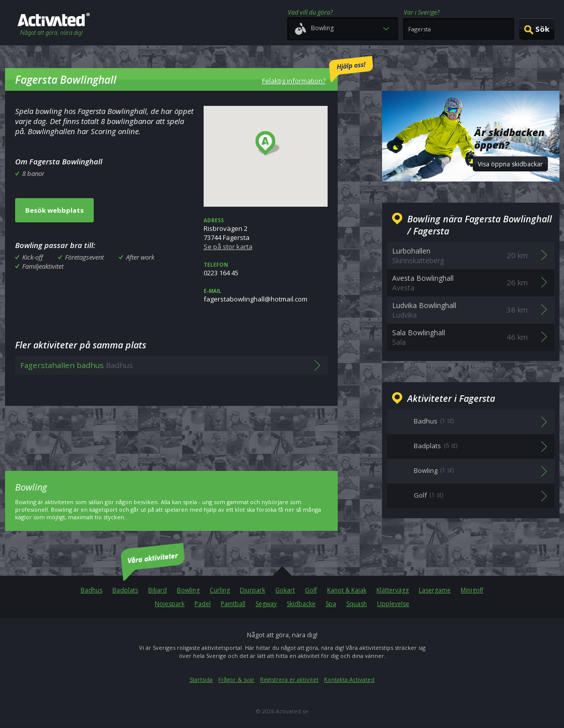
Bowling (188, 590)
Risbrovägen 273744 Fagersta (266, 234)
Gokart (285, 590)
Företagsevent (84, 257)
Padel (203, 604)
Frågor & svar (236, 679)
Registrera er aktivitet (289, 679)
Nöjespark (170, 604)
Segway (266, 604)
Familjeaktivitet (43, 266)
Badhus (91, 590)
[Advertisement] (171, 431)
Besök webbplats (54, 210)
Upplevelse (393, 604)
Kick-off (33, 257)
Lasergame (435, 590)
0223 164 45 (266, 269)
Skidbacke (301, 604)
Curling (220, 590)
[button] (268, 144)
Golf (311, 590)
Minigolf (472, 590)
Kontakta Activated (349, 679)
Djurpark (253, 590)
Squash (357, 604)
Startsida (201, 679)
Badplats (125, 590)
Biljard (158, 590)
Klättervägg (393, 590)
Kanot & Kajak (347, 590)
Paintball (233, 604)
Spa (331, 604)
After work (140, 257)
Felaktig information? (318, 71)
